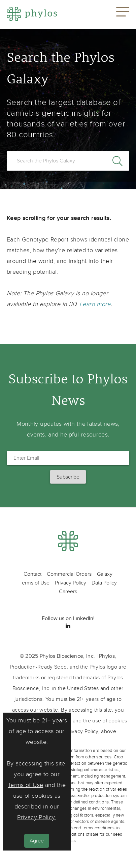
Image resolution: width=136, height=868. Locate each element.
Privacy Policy (71, 583)
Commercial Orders (69, 574)
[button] (123, 14)
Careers (68, 592)
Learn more (95, 304)
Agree (37, 841)
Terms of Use (25, 785)
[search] (68, 161)
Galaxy (105, 574)
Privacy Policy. (37, 817)
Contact (32, 574)
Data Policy (104, 583)
